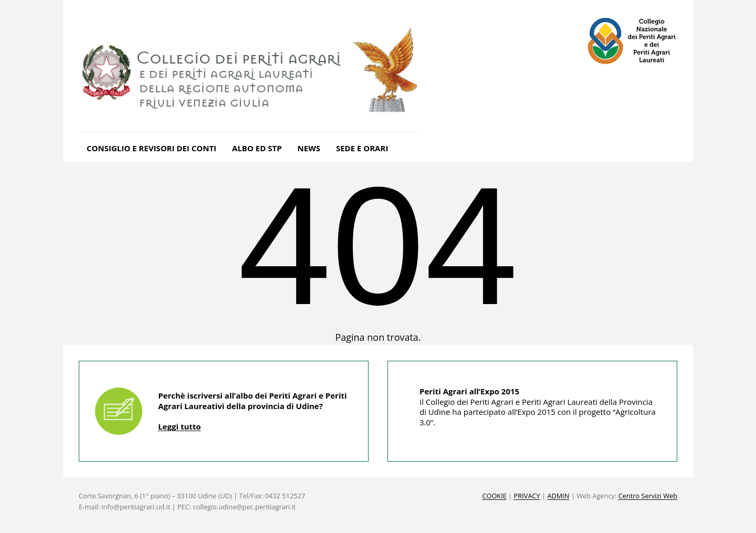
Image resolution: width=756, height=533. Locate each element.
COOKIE (494, 496)
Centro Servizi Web (648, 496)
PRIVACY (527, 496)
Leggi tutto (179, 426)
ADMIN (558, 496)
